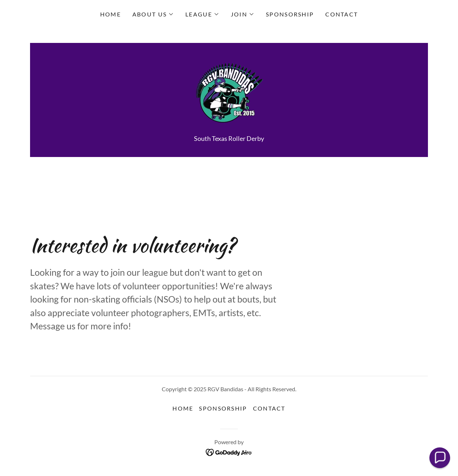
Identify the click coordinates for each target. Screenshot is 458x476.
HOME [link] (111, 14)
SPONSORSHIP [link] (290, 14)
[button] (153, 14)
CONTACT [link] (342, 14)
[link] (229, 92)
